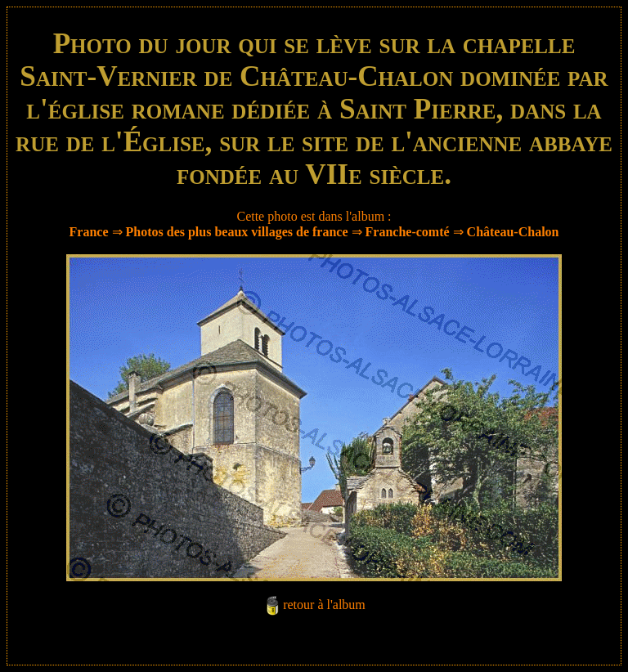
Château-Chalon (513, 232)
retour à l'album (324, 605)
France (89, 232)
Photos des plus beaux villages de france (237, 232)
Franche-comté (408, 232)
